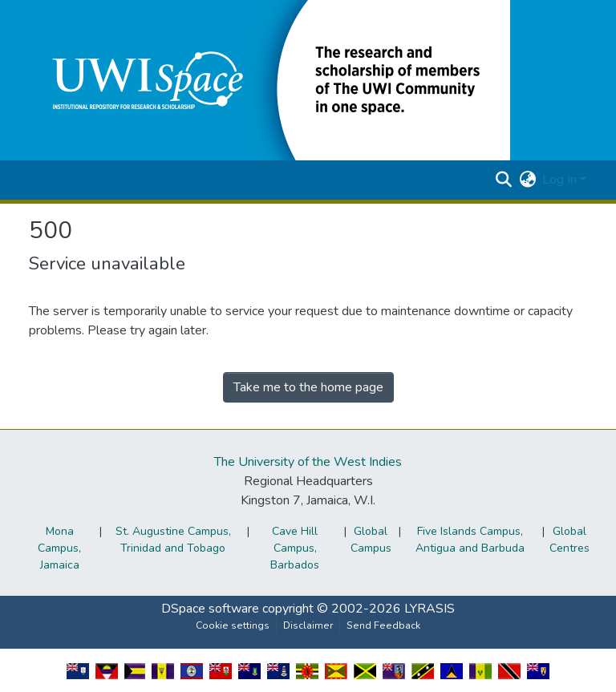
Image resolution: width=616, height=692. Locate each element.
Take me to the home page (308, 387)
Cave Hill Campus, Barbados (295, 548)
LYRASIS (430, 609)
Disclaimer (308, 625)
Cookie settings (233, 625)
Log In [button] (561, 180)
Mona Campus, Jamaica (59, 548)
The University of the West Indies (308, 462)
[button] (269, 79)
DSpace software (210, 609)
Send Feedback (383, 625)
